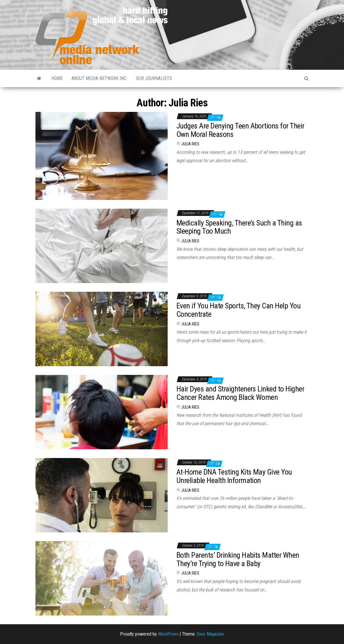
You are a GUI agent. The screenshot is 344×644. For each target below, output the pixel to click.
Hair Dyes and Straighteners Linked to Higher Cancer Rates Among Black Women (240, 393)
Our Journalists (154, 78)
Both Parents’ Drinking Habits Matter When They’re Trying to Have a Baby (238, 559)
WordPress (168, 634)
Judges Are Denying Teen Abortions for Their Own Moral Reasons (240, 130)
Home (57, 78)
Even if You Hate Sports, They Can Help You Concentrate (238, 310)
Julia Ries (190, 144)
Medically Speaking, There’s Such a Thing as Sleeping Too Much (239, 227)
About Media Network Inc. (99, 78)
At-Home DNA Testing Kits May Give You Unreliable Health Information (234, 476)
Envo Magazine (210, 634)
